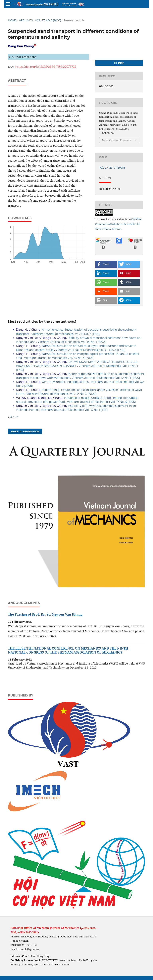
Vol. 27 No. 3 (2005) (48, 20)
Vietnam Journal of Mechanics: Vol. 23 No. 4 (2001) (59, 358)
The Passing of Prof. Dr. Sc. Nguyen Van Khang (45, 614)
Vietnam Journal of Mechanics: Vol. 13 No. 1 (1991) (75, 410)
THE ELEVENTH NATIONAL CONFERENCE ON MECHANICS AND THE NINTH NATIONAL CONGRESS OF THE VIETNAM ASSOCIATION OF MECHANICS (68, 650)
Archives (26, 20)
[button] (106, 264)
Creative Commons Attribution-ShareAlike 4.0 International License (118, 224)
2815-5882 (32, 932)
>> (17, 416)
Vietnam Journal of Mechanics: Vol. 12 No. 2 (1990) (66, 334)
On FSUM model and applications (66, 382)
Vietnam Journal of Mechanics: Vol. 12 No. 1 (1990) (106, 378)
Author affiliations (24, 57)
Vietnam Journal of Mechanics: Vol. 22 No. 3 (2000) (61, 394)
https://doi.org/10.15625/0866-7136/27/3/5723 (46, 67)
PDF (121, 63)
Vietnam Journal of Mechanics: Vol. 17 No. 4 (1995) (101, 402)
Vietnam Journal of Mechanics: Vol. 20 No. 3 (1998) (90, 350)
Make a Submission (25, 431)
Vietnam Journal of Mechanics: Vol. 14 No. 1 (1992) (72, 342)
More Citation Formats (116, 140)
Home (12, 20)
